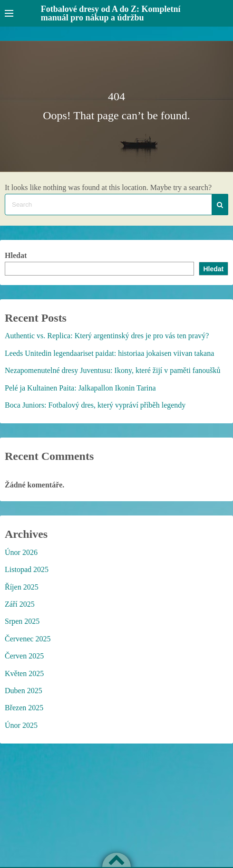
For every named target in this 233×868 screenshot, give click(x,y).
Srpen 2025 (22, 621)
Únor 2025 (21, 725)
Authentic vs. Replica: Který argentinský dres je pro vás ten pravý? (107, 336)
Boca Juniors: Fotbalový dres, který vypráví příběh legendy (95, 405)
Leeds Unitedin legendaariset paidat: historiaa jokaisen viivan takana (109, 353)
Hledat (16, 255)
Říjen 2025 (22, 587)
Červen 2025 (24, 656)
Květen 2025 (24, 673)
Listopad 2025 (27, 569)
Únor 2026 (21, 552)
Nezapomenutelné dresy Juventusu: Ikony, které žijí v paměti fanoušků (113, 370)
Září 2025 (20, 604)
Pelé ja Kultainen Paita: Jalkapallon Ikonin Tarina (80, 388)
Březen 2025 (24, 708)
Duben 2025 (24, 691)
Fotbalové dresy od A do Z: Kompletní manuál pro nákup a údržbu (111, 13)
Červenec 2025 (28, 639)
